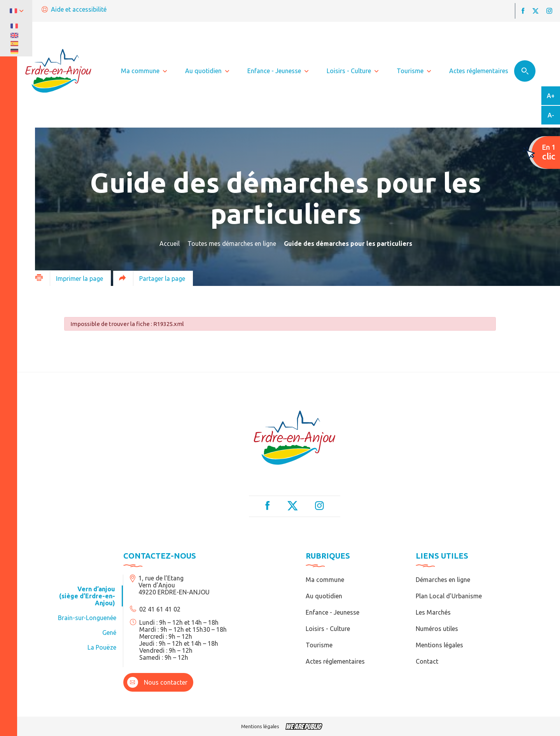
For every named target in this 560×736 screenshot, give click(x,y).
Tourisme (319, 645)
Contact (427, 661)
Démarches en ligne (443, 580)
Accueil (170, 244)
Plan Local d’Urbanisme (449, 596)
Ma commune (325, 580)
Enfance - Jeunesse (332, 612)
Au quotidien (324, 596)
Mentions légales (439, 645)
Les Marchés (433, 612)
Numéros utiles (437, 629)
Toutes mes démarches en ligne (232, 244)
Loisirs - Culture (328, 629)
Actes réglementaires (335, 661)
